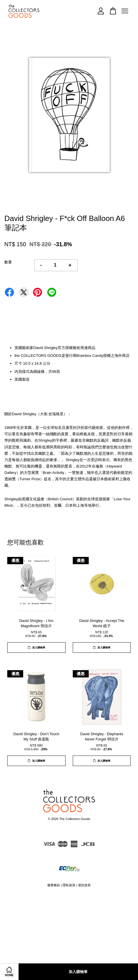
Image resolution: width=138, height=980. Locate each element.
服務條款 (54, 885)
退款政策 (84, 885)
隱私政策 (69, 885)
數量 (8, 262)
